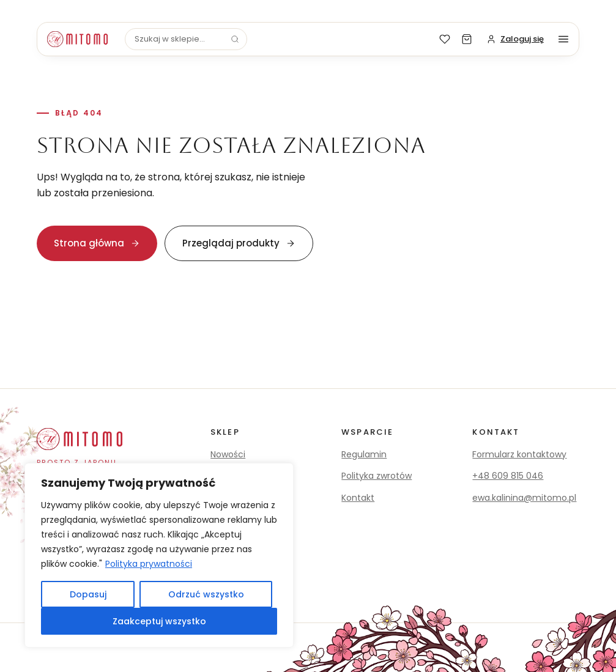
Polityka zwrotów (377, 476)
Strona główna (97, 243)
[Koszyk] (467, 39)
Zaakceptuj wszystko (159, 621)
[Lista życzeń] (445, 39)
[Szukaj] (235, 39)
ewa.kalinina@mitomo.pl (524, 498)
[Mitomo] (77, 39)
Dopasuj (88, 594)
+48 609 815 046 (508, 476)
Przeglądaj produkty (239, 243)
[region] (159, 555)
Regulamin (364, 454)
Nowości (228, 454)
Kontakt (358, 498)
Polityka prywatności (149, 564)
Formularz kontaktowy (519, 454)
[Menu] (563, 39)
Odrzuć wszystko (206, 594)
